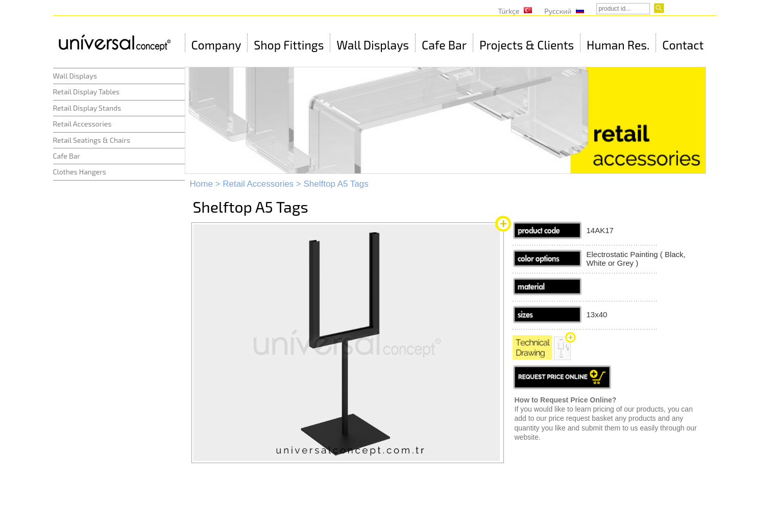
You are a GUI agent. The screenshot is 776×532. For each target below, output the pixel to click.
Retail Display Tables (87, 92)
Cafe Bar (444, 45)
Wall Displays (373, 45)
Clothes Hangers (80, 172)
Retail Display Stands (87, 108)
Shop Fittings (289, 45)
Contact (683, 45)
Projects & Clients (527, 45)
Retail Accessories (82, 124)
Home (201, 184)
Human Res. (618, 45)
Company (216, 45)
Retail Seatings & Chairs (92, 140)
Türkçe (509, 11)
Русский (558, 11)
